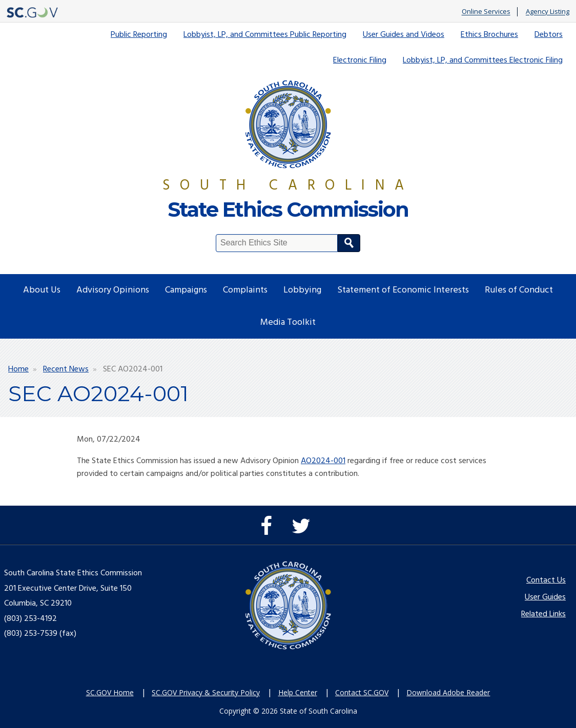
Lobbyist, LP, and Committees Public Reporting (265, 35)
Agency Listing (548, 12)
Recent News (66, 369)
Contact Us (546, 580)
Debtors (549, 35)
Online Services (486, 12)
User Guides (545, 597)
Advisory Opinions (113, 290)
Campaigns (186, 290)
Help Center (298, 692)
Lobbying (302, 290)
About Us (42, 290)
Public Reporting (139, 35)
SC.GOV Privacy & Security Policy (206, 692)
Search (349, 243)
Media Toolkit (288, 323)
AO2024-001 (323, 461)
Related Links (543, 614)
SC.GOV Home (110, 692)
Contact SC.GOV (362, 692)
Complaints (245, 290)
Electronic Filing (360, 60)
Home (18, 369)
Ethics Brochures (489, 35)
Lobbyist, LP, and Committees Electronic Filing (483, 60)
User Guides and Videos (404, 35)
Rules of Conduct (519, 290)
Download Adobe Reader (448, 692)
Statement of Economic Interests (403, 290)
